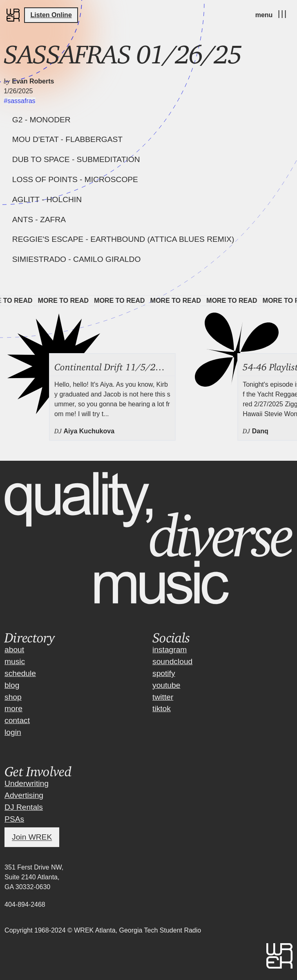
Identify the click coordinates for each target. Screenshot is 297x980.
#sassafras (19, 101)
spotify (164, 673)
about (14, 650)
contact (17, 720)
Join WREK (32, 837)
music (15, 661)
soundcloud (172, 661)
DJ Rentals (24, 807)
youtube (166, 685)
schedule (20, 673)
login (13, 732)
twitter (163, 697)
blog (12, 685)
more (13, 709)
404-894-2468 (25, 905)
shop (13, 697)
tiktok (162, 709)
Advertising (24, 795)
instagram (170, 650)
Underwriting (27, 783)
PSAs (14, 819)
